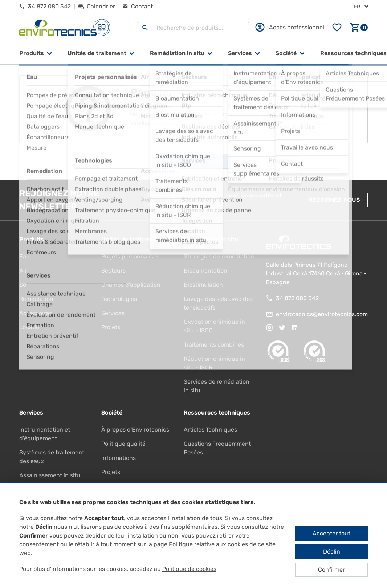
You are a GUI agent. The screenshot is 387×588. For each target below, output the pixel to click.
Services (240, 53)
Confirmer (331, 570)
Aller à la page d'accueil (194, 162)
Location (31, 327)
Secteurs (113, 271)
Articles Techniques (210, 430)
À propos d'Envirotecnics (135, 430)
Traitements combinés (214, 345)
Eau (25, 256)
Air (23, 271)
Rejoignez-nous (334, 200)
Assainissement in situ (50, 475)
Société (286, 53)
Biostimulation (203, 285)
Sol (23, 285)
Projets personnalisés (130, 256)
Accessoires (36, 313)
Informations (119, 458)
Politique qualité (123, 444)
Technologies (119, 299)
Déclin (332, 552)
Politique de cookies (189, 569)
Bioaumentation (205, 271)
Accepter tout (331, 533)
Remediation (36, 299)
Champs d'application (131, 285)
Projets (111, 327)
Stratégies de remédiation (219, 256)
